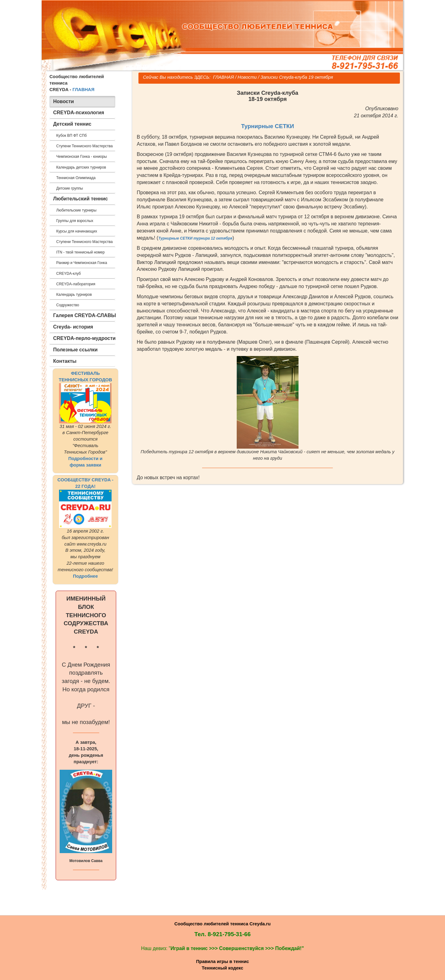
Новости (247, 77)
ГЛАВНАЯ (83, 90)
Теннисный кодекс (222, 968)
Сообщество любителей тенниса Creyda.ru (222, 924)
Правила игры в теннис (222, 961)
